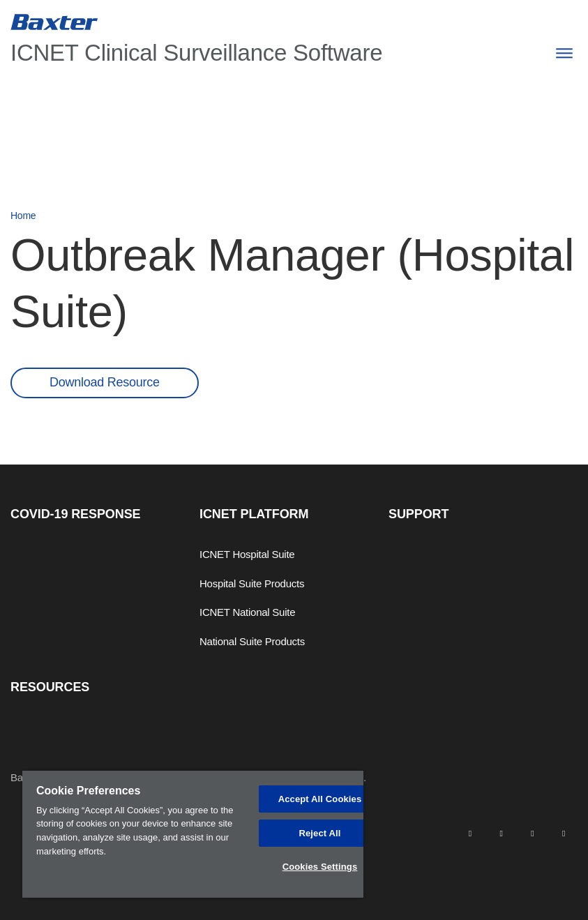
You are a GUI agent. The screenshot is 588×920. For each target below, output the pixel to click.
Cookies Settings (320, 867)
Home (23, 216)
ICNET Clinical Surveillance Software (196, 53)
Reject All (319, 833)
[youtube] (564, 832)
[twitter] (532, 832)
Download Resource (105, 382)
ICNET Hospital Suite (247, 554)
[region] (193, 834)
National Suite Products (252, 641)
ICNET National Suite (247, 612)
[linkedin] (470, 832)
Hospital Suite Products (252, 583)
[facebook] (501, 832)
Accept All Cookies (320, 799)
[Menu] (564, 53)
